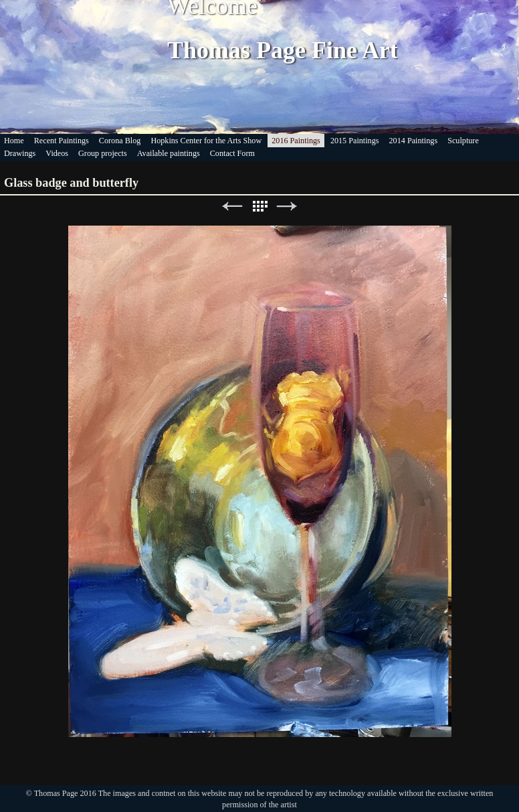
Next (287, 207)
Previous (232, 207)
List (259, 207)
